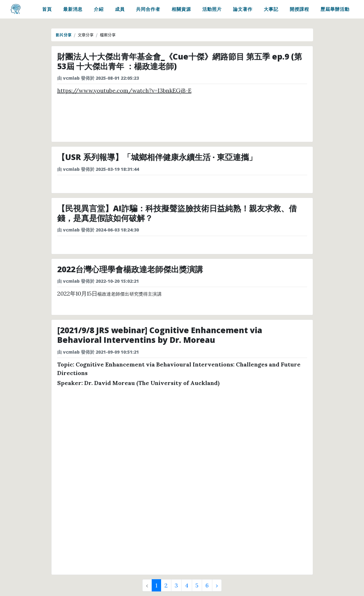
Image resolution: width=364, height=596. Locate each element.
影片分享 (64, 35)
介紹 (99, 10)
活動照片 (212, 10)
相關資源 (181, 10)
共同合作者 (148, 10)
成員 (120, 10)
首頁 (47, 10)
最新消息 (73, 10)
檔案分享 (108, 35)
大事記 (271, 10)
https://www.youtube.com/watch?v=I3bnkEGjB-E (124, 90)
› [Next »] (217, 585)
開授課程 (299, 10)
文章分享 (86, 35)
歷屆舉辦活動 (335, 10)
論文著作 (243, 10)
